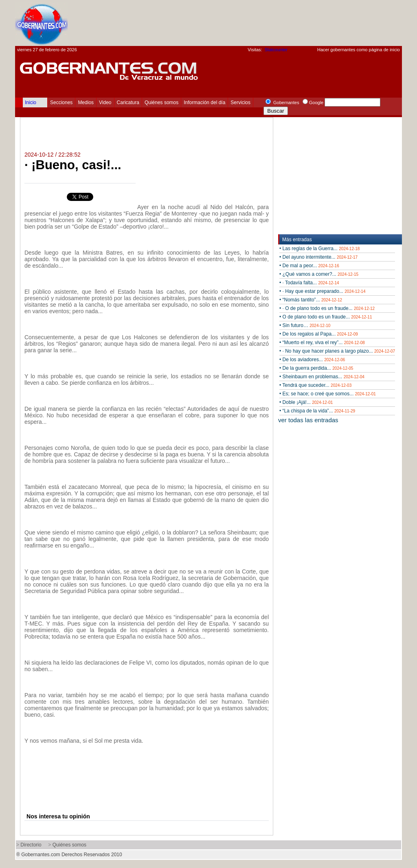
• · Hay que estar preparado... (322, 291)
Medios (86, 103)
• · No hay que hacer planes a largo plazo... (337, 351)
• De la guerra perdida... (316, 368)
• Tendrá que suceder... (315, 385)
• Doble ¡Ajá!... (306, 402)
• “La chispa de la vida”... (317, 411)
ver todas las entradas (308, 420)
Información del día (204, 103)
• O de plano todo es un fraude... (326, 317)
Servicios (240, 103)
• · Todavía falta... (309, 283)
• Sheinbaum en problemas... (322, 377)
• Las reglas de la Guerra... (319, 249)
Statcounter (276, 50)
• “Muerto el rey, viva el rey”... (322, 342)
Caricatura (128, 103)
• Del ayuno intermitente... (318, 257)
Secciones (61, 103)
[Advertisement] (254, 23)
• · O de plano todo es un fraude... (327, 308)
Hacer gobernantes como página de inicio (359, 50)
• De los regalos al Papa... (319, 334)
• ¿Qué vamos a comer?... (319, 274)
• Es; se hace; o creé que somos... (328, 394)
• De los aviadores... (312, 360)
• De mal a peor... (309, 266)
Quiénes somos (161, 103)
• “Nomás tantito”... (311, 300)
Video (105, 103)
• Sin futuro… (305, 325)
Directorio (31, 845)
